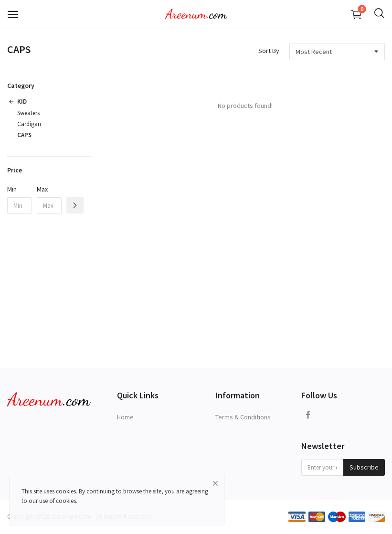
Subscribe (364, 467)
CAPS (24, 135)
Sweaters (28, 113)
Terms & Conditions (243, 417)
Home (125, 417)
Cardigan (29, 124)
